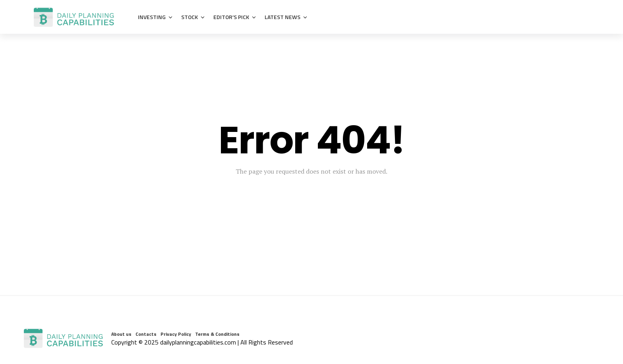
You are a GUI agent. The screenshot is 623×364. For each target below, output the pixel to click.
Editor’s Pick (231, 17)
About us (121, 334)
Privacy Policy (176, 334)
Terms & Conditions (217, 334)
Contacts (146, 334)
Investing (152, 17)
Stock (190, 17)
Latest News (282, 17)
